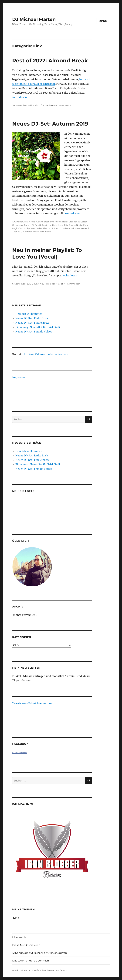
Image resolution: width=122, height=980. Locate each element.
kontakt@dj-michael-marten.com (46, 354)
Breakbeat (74, 222)
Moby (27, 228)
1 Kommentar (73, 284)
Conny (27, 225)
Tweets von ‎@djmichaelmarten (32, 703)
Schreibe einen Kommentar (57, 105)
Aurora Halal (61, 222)
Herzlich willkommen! (29, 314)
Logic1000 (18, 228)
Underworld (68, 228)
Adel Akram (37, 222)
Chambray (18, 225)
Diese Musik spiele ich (26, 945)
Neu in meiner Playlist (51, 284)
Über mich (19, 937)
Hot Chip (52, 225)
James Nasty (76, 225)
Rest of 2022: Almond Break (50, 60)
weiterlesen (20, 97)
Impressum (19, 377)
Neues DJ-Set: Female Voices (34, 332)
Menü (103, 21)
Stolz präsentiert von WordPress (50, 971)
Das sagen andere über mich (31, 961)
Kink (37, 105)
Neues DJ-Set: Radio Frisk (32, 318)
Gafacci (43, 225)
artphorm (49, 222)
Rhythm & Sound (52, 228)
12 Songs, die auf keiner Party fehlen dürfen (40, 953)
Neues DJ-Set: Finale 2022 (32, 323)
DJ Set (35, 225)
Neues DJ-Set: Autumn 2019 (50, 124)
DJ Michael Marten (34, 19)
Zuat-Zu (16, 232)
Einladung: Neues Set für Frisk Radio (38, 327)
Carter (84, 222)
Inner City (63, 225)
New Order (36, 228)
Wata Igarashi (82, 228)
